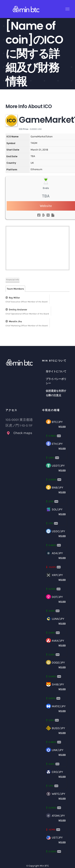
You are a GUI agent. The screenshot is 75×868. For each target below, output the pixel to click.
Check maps (23, 433)
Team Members (15, 289)
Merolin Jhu (14, 321)
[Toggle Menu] (68, 9)
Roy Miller (13, 298)
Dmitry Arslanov (16, 310)
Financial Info (13, 280)
